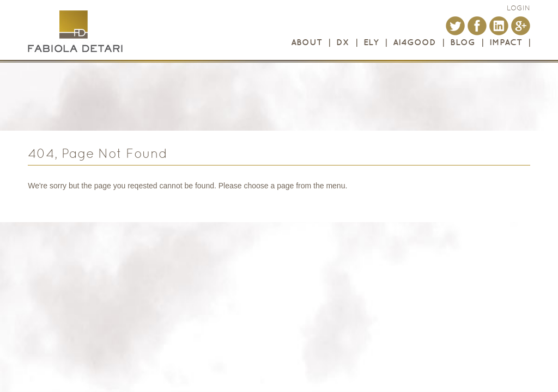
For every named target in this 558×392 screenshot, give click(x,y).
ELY (371, 42)
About (307, 42)
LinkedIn (499, 26)
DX (343, 42)
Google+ (521, 26)
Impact (506, 42)
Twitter (455, 26)
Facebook (477, 26)
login (518, 8)
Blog (463, 42)
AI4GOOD (414, 42)
